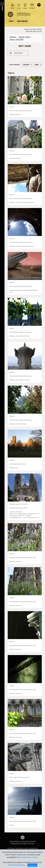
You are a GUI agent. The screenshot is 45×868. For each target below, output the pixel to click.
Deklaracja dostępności (16, 865)
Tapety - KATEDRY (16, 39)
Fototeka (13, 37)
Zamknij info (32, 865)
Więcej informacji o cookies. (27, 857)
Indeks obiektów (22, 21)
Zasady (11, 21)
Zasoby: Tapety (24, 37)
